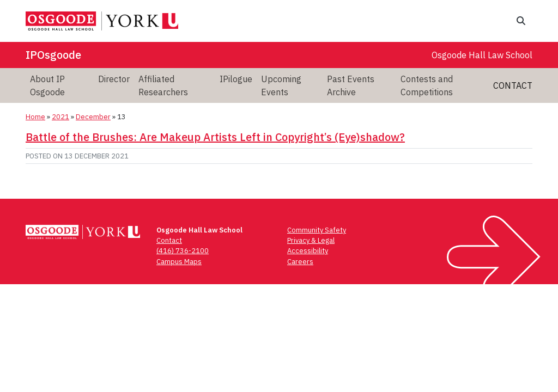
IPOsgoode (53, 55)
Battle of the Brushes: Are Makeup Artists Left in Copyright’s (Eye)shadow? (215, 137)
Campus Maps (179, 262)
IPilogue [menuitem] (236, 79)
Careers (300, 262)
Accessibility (308, 251)
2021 (60, 117)
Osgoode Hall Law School (482, 55)
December (93, 117)
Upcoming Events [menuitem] (281, 85)
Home (35, 117)
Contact (513, 85)
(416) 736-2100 (183, 251)
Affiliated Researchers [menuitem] (163, 85)
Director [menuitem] (114, 79)
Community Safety (317, 230)
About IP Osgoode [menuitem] (47, 85)
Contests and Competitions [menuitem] (427, 85)
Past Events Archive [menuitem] (351, 85)
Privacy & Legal (311, 240)
